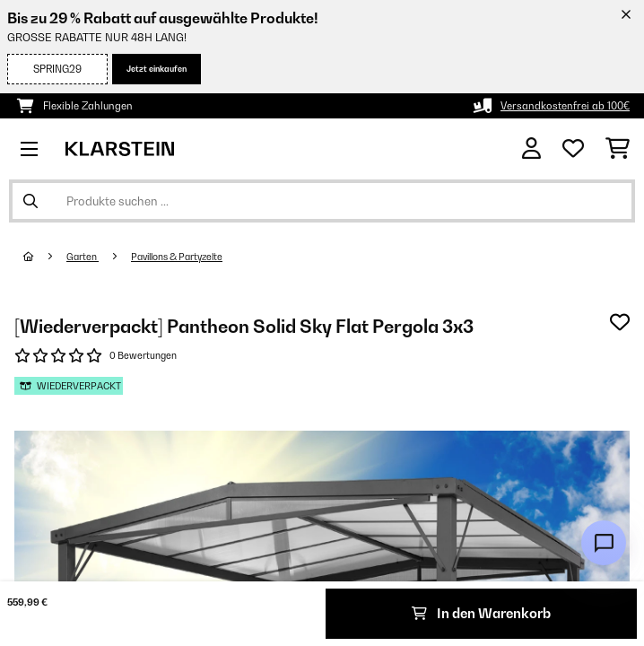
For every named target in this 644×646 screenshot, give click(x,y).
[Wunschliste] (573, 149)
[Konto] (531, 148)
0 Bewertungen (143, 355)
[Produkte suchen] (322, 201)
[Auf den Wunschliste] (620, 322)
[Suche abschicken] (30, 201)
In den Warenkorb (481, 613)
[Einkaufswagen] (618, 149)
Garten (83, 257)
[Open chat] (604, 543)
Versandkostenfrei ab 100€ (565, 106)
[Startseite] (45, 257)
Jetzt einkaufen (157, 69)
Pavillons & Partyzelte (177, 257)
